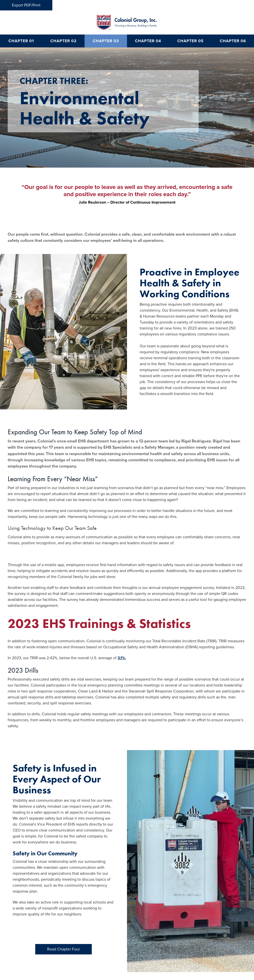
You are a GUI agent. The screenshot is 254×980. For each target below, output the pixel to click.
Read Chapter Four (63, 949)
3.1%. (122, 658)
